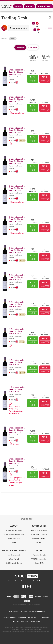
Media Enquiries (38, 611)
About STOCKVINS (14, 530)
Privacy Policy (35, 621)
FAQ (14, 542)
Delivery (39, 542)
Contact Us (39, 563)
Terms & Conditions (20, 621)
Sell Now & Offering (14, 563)
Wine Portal (14, 559)
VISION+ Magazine (39, 559)
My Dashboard (14, 555)
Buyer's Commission (39, 534)
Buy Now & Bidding (39, 530)
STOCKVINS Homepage (14, 534)
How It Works (14, 538)
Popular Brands (39, 555)
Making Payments (39, 538)
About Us (27, 611)
